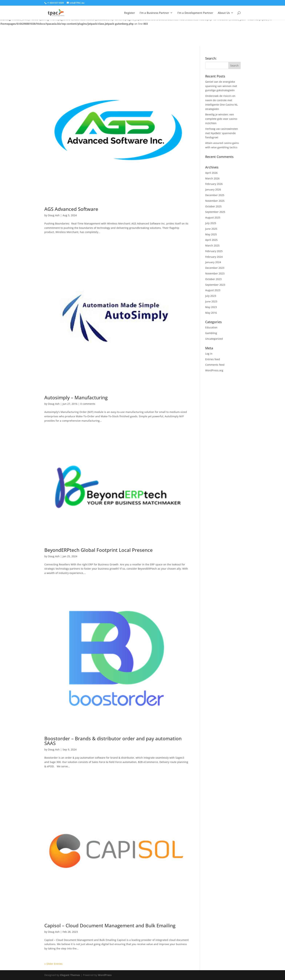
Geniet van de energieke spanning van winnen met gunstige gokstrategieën (221, 86)
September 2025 (215, 212)
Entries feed (213, 359)
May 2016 (211, 313)
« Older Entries (53, 964)
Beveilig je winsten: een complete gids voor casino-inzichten (221, 119)
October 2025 (213, 206)
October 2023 (213, 279)
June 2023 (211, 301)
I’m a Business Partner (154, 13)
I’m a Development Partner (195, 13)
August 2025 (213, 217)
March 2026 (212, 178)
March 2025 (212, 245)
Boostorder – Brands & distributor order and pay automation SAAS (113, 741)
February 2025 (214, 251)
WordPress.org (214, 370)
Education (211, 327)
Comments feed (215, 365)
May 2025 (211, 234)
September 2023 (215, 285)
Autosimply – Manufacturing (76, 397)
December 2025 (215, 195)
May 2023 (211, 307)
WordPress (105, 975)
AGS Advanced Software (71, 209)
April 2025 (211, 240)
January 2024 (213, 262)
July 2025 (211, 223)
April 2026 (211, 173)
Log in (209, 354)
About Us (224, 13)
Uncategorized (214, 339)
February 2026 (214, 184)
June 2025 (211, 229)
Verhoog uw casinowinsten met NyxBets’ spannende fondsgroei (222, 133)
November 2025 (215, 201)
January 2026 (213, 189)
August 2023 (213, 290)
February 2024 (214, 257)
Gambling (211, 333)
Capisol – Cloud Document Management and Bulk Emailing (110, 925)
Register (130, 13)
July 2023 (211, 296)
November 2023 (215, 273)
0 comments (88, 404)
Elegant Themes (70, 975)
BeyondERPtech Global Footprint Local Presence (99, 550)
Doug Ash (54, 215)
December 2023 (215, 268)
